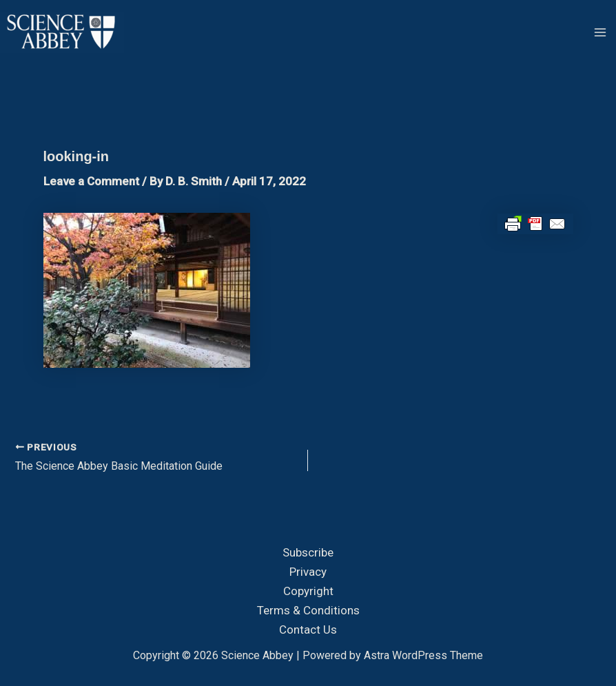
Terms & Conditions (308, 610)
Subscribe (308, 552)
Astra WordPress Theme (423, 655)
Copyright (308, 591)
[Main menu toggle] (601, 32)
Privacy (308, 572)
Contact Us (308, 630)
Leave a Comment (91, 181)
